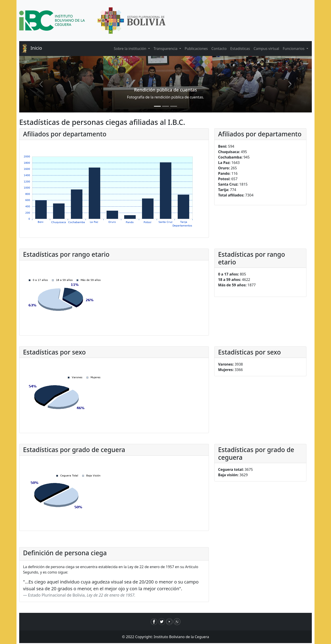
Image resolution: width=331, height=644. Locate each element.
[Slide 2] (165, 106)
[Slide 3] (174, 106)
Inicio (31, 49)
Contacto (219, 49)
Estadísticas (240, 49)
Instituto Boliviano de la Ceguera (181, 637)
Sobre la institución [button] (131, 49)
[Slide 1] (157, 106)
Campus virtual (266, 49)
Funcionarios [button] (294, 49)
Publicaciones (196, 49)
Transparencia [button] (166, 49)
